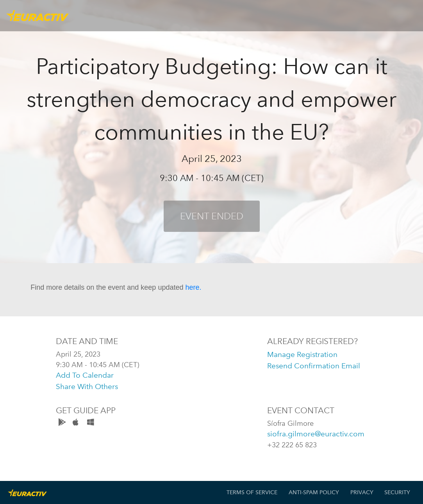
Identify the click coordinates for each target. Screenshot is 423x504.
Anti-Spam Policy (314, 492)
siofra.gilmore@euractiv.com (316, 434)
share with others (87, 387)
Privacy (362, 492)
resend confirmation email (314, 366)
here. (193, 287)
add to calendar (85, 375)
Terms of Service (252, 492)
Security (397, 492)
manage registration (302, 354)
